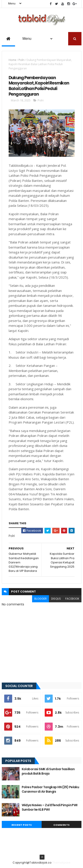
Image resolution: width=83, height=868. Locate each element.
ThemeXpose (61, 863)
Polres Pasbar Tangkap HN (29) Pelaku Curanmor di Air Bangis (50, 790)
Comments (62, 825)
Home (13, 60)
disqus (56, 599)
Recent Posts (22, 825)
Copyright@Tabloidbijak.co (32, 863)
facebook (72, 599)
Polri (21, 60)
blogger (41, 599)
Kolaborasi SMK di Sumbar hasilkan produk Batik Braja (48, 772)
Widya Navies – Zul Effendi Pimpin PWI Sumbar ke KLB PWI (50, 808)
